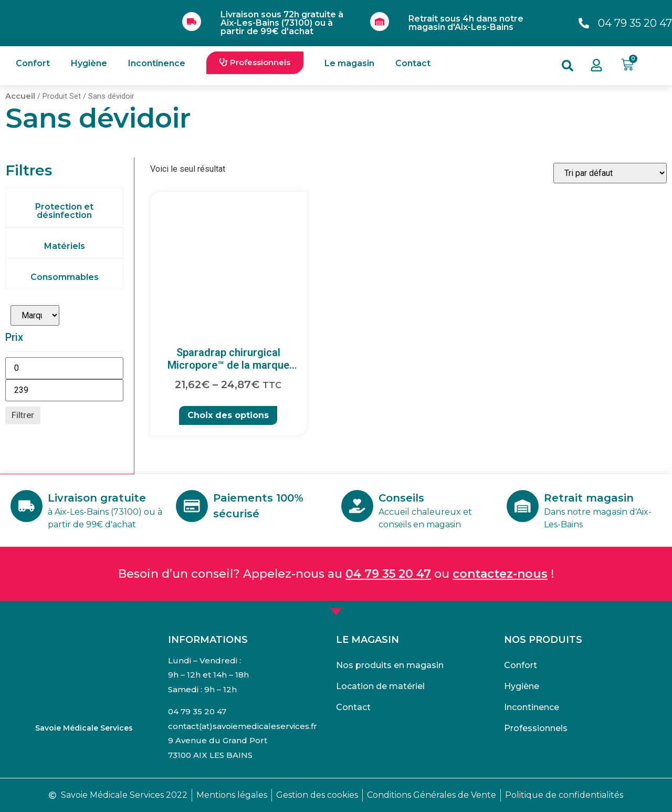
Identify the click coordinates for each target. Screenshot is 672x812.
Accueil (20, 96)
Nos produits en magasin (390, 665)
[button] (255, 63)
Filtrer (23, 415)
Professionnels (536, 728)
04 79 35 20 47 (388, 574)
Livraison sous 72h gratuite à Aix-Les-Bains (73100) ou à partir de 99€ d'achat (282, 23)
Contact (413, 63)
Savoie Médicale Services (84, 728)
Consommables (65, 277)
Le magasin (349, 63)
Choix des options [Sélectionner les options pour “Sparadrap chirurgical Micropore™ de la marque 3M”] (228, 415)
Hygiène (89, 63)
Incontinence (157, 63)
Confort (33, 63)
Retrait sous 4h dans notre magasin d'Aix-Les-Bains (466, 23)
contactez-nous (500, 574)
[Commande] (610, 173)
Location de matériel (380, 686)
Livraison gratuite (98, 498)
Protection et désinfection (64, 211)
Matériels (65, 246)
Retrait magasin (590, 498)
